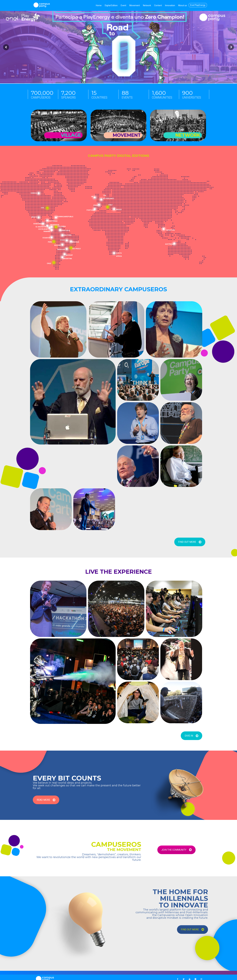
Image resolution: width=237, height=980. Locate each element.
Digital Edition (111, 5)
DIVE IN (192, 736)
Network (147, 5)
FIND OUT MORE (190, 542)
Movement (135, 5)
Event (123, 5)
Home (99, 5)
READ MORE (46, 800)
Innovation (170, 5)
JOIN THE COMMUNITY (176, 850)
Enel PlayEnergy (198, 5)
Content (158, 5)
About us (183, 5)
